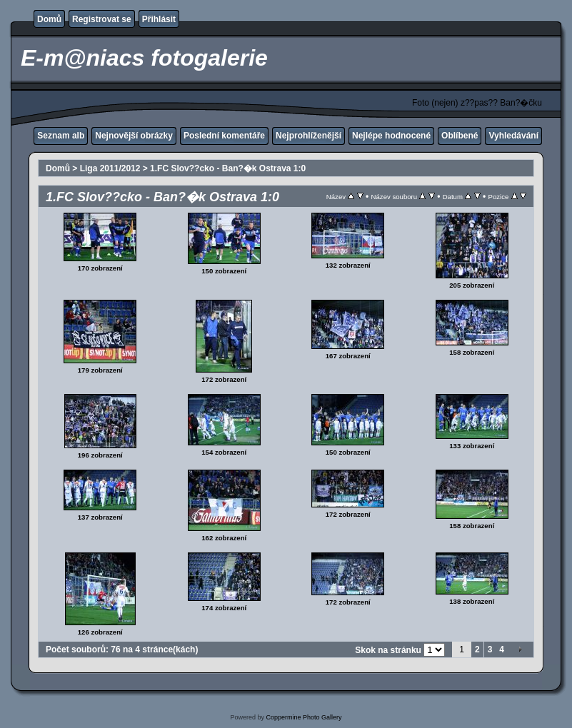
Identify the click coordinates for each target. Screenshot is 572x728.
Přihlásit (159, 19)
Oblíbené (460, 136)
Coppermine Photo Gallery (303, 717)
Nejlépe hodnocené (391, 136)
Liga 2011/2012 (110, 168)
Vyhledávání (513, 136)
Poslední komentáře (224, 136)
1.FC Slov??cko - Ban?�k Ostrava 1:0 (228, 168)
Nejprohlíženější (308, 136)
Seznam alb (61, 136)
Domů (49, 19)
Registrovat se (102, 19)
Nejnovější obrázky (134, 136)
